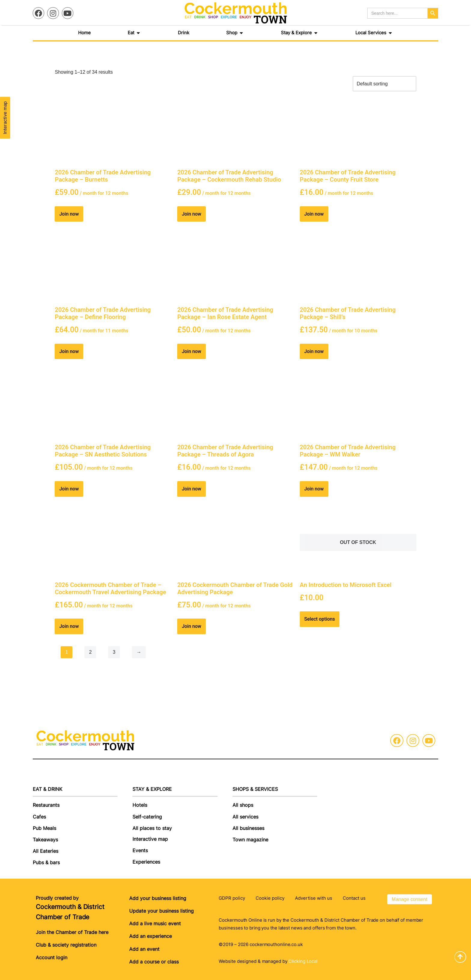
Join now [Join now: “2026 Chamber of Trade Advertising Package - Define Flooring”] (69, 351)
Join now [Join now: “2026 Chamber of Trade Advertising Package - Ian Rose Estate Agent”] (191, 351)
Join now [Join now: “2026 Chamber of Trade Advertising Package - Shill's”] (314, 351)
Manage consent (409, 899)
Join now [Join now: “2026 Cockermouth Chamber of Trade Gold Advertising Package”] (191, 626)
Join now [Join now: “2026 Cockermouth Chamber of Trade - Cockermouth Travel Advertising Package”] (69, 626)
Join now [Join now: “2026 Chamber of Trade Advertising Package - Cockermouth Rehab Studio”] (191, 214)
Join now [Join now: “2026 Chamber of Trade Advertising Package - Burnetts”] (69, 214)
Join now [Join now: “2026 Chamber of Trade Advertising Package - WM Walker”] (314, 489)
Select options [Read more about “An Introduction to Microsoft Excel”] (320, 619)
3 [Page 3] (114, 652)
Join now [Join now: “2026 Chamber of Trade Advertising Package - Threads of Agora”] (191, 489)
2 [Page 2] (90, 652)
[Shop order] (384, 84)
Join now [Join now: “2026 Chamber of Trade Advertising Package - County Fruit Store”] (314, 214)
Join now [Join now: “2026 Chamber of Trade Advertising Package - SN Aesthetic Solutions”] (69, 489)
